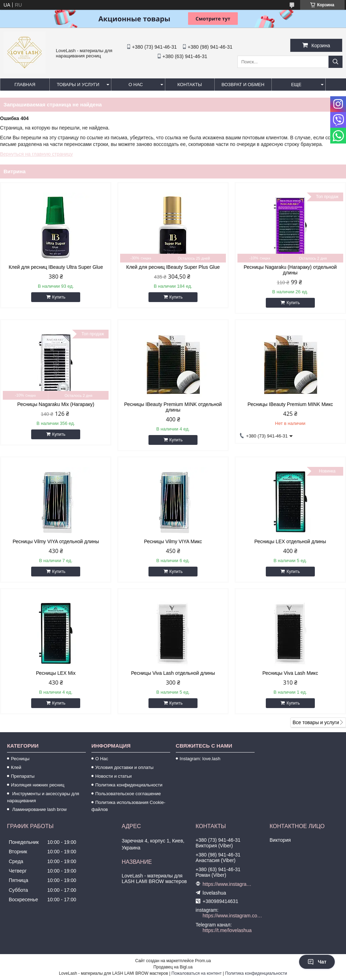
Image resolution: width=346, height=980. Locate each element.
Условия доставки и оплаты (124, 767)
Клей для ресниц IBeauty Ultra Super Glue (56, 267)
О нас (136, 85)
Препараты (23, 776)
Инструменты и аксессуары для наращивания (43, 797)
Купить (59, 297)
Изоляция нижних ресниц (38, 785)
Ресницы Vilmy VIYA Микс (173, 541)
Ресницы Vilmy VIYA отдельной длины (56, 541)
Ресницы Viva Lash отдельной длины (173, 673)
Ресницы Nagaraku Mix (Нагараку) (56, 404)
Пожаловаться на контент (197, 973)
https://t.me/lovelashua (227, 930)
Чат (317, 962)
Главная (25, 85)
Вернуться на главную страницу (36, 154)
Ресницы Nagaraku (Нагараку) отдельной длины (290, 270)
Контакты (189, 85)
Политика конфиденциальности (129, 785)
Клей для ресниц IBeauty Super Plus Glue (173, 267)
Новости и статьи (113, 776)
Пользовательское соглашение (128, 794)
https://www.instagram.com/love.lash (227, 884)
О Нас (102, 759)
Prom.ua (203, 961)
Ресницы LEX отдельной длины (290, 541)
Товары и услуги (78, 85)
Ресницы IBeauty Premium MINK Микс (290, 404)
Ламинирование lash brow (39, 809)
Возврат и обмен (243, 85)
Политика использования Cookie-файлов (128, 806)
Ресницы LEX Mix (56, 673)
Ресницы (20, 759)
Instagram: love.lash (200, 759)
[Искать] (335, 62)
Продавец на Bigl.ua (173, 967)
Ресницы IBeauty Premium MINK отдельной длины (173, 407)
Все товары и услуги (316, 722)
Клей (16, 767)
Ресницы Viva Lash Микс (290, 673)
